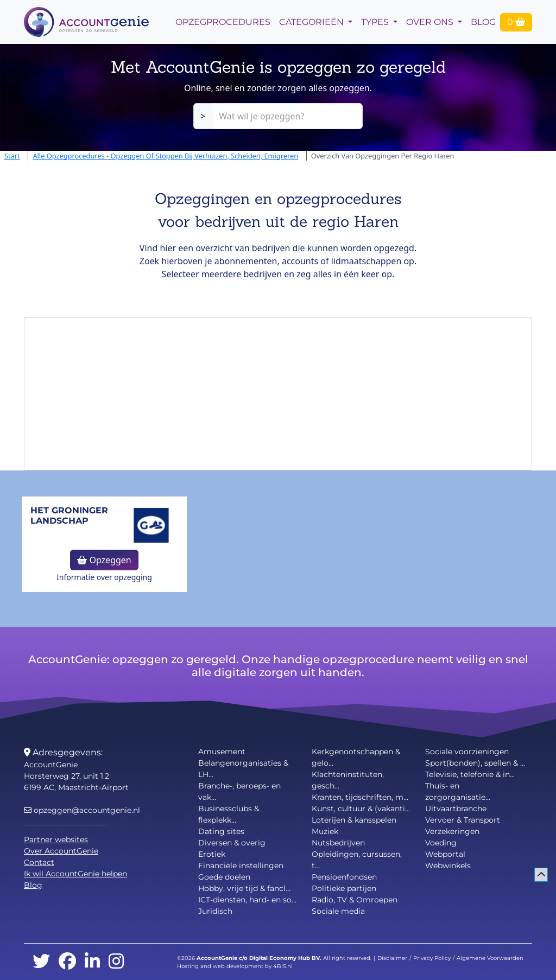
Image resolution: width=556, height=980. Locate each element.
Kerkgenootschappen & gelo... (356, 757)
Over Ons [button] (431, 22)
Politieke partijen (344, 888)
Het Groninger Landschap (69, 516)
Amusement (222, 752)
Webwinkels (448, 866)
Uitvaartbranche (456, 809)
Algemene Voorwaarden (490, 958)
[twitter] (41, 962)
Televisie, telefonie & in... (470, 774)
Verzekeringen (452, 831)
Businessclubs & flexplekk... (229, 814)
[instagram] (116, 962)
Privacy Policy (432, 958)
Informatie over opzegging (104, 577)
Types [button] (376, 22)
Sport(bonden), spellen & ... (475, 763)
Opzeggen (104, 560)
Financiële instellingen (241, 866)
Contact (39, 862)
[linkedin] (92, 962)
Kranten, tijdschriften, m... (360, 797)
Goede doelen (224, 877)
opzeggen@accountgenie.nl (82, 810)
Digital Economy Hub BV (285, 958)
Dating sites (221, 831)
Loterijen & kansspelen (354, 820)
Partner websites (56, 839)
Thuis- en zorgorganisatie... (458, 791)
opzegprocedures (223, 22)
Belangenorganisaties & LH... (243, 769)
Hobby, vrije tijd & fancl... (244, 888)
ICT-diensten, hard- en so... (247, 900)
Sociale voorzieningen (467, 752)
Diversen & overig (232, 843)
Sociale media (338, 911)
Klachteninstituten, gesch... (348, 780)
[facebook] (67, 962)
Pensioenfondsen (344, 877)
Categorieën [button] (312, 22)
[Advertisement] (278, 394)
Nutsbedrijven (338, 843)
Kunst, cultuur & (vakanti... (361, 809)
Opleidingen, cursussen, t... (357, 860)
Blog (483, 22)
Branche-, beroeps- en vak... (239, 791)
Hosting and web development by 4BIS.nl (235, 966)
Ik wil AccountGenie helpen (75, 874)
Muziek (325, 831)
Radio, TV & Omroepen (355, 900)
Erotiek (212, 854)
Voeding (441, 843)
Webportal (445, 854)
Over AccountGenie (61, 851)
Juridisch (215, 911)
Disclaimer (392, 958)
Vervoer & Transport (463, 820)
